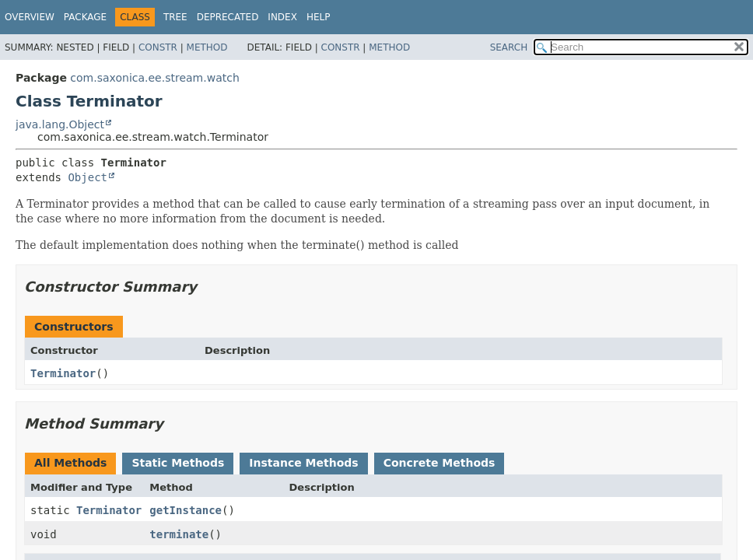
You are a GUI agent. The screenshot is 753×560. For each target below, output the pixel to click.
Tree (175, 17)
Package (85, 17)
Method (207, 47)
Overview (30, 17)
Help (319, 17)
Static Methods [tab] (178, 463)
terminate (179, 534)
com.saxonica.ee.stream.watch (154, 78)
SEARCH (509, 47)
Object (88, 177)
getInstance (186, 510)
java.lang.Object (60, 124)
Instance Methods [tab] (303, 463)
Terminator (63, 373)
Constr (158, 47)
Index (282, 17)
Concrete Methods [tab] (440, 463)
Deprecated (228, 17)
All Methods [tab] (70, 463)
